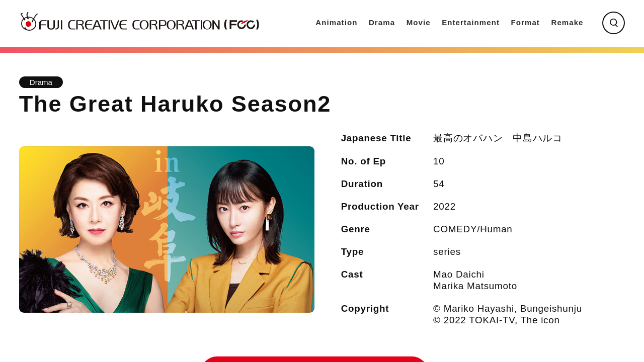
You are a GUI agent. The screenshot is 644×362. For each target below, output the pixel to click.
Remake (568, 22)
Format (526, 22)
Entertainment (471, 22)
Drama (382, 22)
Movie (419, 22)
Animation (336, 22)
